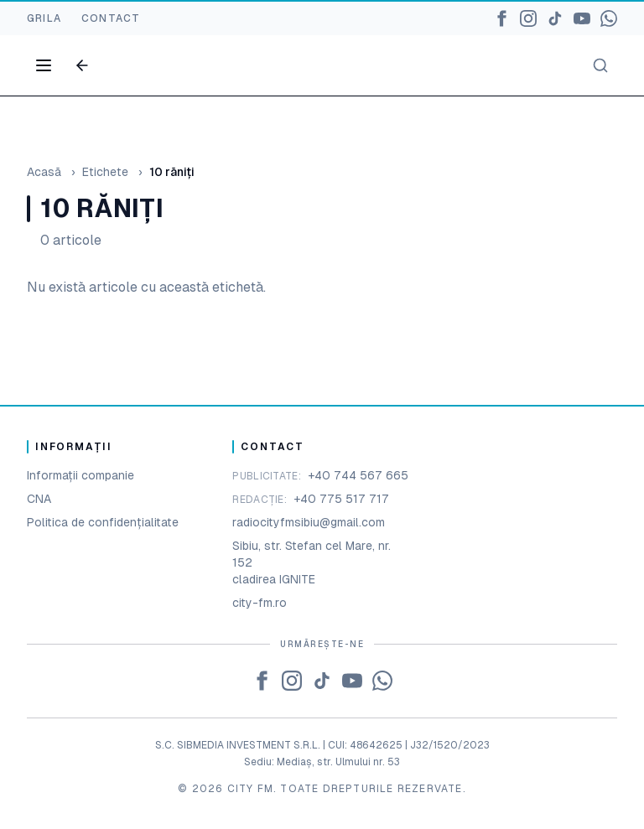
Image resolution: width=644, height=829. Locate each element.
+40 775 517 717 (341, 499)
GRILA (44, 18)
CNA (39, 499)
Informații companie (80, 475)
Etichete (105, 172)
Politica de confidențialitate (103, 522)
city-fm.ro (260, 603)
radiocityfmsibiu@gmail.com (309, 522)
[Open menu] (44, 65)
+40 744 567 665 (358, 475)
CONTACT (111, 18)
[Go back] (82, 65)
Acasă (44, 172)
